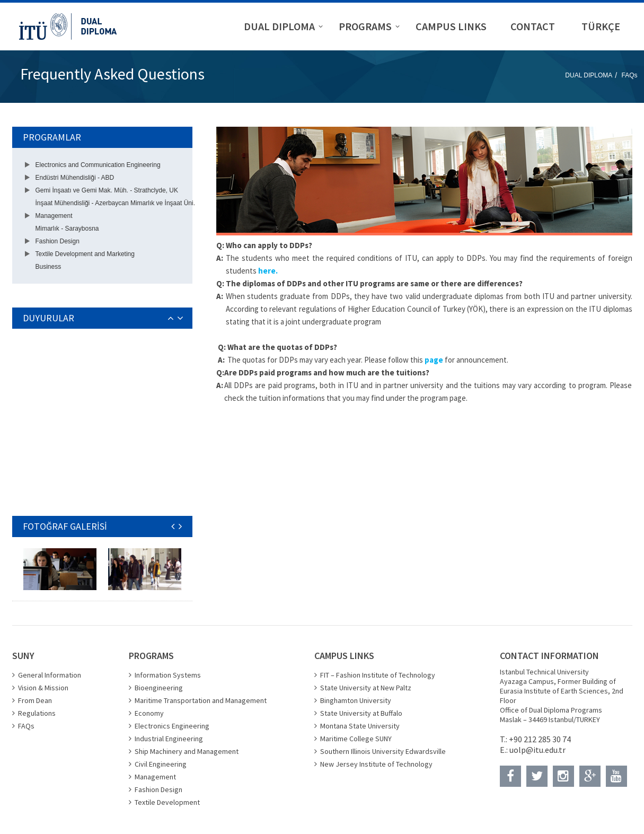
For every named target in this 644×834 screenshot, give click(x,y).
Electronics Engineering (172, 726)
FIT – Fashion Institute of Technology (378, 675)
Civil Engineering (161, 764)
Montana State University (360, 726)
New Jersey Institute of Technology (376, 764)
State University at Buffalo (361, 713)
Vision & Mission (43, 688)
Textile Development (167, 802)
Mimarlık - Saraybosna (67, 229)
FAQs (629, 75)
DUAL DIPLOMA (589, 75)
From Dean (35, 700)
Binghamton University (356, 700)
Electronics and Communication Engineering (98, 165)
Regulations (37, 713)
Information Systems (168, 675)
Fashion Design (58, 241)
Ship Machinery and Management (187, 751)
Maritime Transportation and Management (201, 700)
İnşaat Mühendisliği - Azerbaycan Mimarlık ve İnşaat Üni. (115, 203)
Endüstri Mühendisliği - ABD (75, 178)
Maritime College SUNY (356, 739)
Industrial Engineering (169, 739)
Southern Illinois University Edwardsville (383, 751)
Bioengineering (159, 688)
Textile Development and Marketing (85, 254)
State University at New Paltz (366, 688)
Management (54, 216)
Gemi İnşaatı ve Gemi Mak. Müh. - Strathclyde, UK (107, 190)
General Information (50, 675)
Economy (149, 713)
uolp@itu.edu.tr (537, 750)
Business (48, 267)
